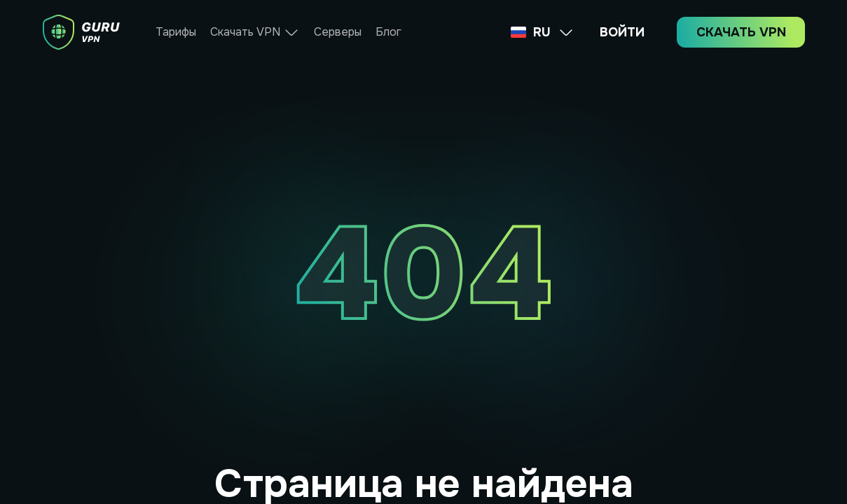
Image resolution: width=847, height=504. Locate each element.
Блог (388, 32)
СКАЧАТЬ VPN (741, 32)
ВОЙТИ (622, 32)
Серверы (338, 32)
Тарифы (176, 32)
